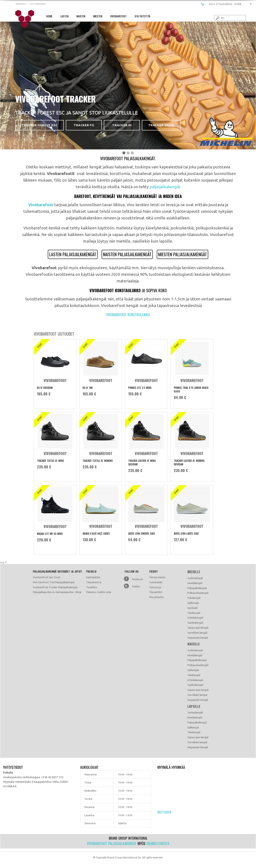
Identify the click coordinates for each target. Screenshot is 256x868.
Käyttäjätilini (93, 577)
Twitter (136, 586)
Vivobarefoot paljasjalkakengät (112, 843)
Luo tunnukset (38, 4)
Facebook (137, 579)
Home (49, 16)
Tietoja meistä (157, 577)
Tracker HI (122, 125)
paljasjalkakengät (165, 187)
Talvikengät (194, 613)
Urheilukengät (195, 618)
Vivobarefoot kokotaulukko (128, 315)
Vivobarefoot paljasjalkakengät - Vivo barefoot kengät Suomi (26, 19)
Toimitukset (156, 582)
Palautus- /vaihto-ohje (99, 592)
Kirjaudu (21, 4)
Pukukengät (194, 598)
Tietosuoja (155, 587)
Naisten (81, 16)
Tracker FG (84, 125)
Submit (217, 18)
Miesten (98, 16)
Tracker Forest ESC (39, 125)
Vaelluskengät (195, 623)
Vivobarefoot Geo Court (47, 577)
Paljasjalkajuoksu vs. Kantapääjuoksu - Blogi (57, 592)
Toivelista (92, 587)
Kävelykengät (195, 583)
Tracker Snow (161, 125)
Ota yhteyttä (156, 597)
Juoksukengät (195, 578)
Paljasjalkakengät (197, 588)
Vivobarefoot (118, 16)
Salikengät (193, 603)
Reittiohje (164, 812)
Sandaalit (193, 608)
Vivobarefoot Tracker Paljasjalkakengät (55, 587)
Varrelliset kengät (197, 633)
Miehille (194, 572)
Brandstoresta (158, 843)
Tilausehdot (156, 592)
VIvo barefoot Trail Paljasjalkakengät (54, 582)
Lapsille (194, 706)
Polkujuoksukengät (198, 593)
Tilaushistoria (94, 582)
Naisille (194, 644)
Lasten (64, 16)
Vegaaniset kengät (198, 638)
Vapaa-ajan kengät (198, 628)
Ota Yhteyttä (142, 16)
